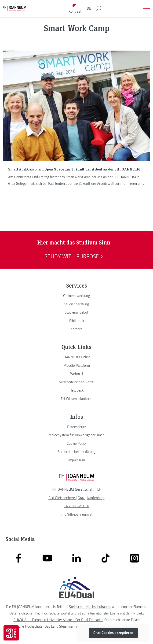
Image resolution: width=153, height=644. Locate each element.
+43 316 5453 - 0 (77, 506)
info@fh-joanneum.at (77, 514)
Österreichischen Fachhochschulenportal (40, 613)
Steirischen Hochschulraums (90, 607)
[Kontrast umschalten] (75, 9)
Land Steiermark (63, 626)
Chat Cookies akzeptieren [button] (113, 633)
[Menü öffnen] (147, 8)
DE (89, 8)
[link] (76, 296)
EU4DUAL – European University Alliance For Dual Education (58, 620)
